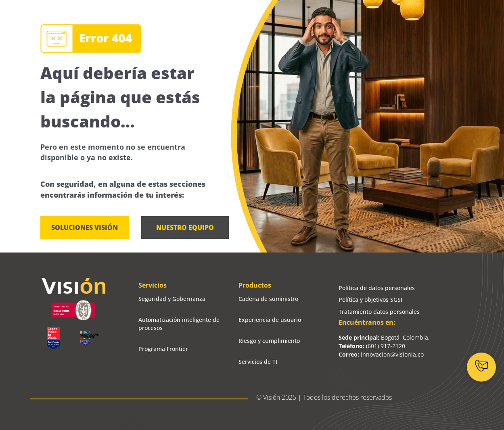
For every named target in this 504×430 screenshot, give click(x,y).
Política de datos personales (377, 288)
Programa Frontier (163, 349)
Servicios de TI (258, 362)
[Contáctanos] (481, 367)
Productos (255, 285)
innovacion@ (378, 354)
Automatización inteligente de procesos (179, 324)
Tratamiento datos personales (379, 312)
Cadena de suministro (268, 299)
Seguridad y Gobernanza (172, 299)
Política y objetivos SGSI (370, 300)
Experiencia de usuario (270, 320)
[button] (185, 228)
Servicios (153, 285)
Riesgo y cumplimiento (269, 341)
